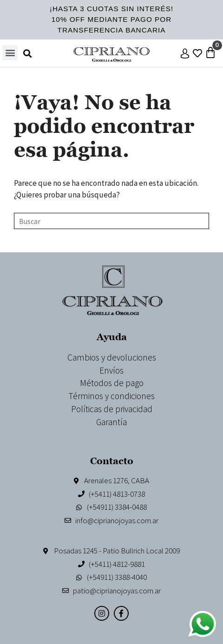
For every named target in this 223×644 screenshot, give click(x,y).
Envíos (111, 370)
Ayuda (112, 337)
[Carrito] (210, 53)
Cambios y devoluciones (112, 357)
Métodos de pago (112, 383)
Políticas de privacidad (112, 409)
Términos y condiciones (111, 396)
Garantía (111, 422)
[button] (10, 53)
